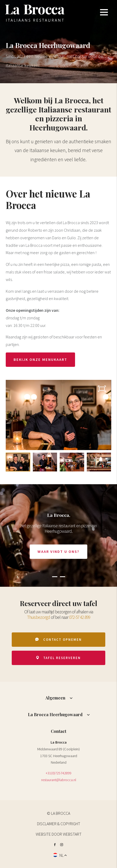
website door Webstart (59, 834)
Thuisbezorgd (39, 617)
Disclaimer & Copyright (59, 824)
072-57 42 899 (79, 617)
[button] (55, 576)
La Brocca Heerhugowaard (55, 714)
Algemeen (55, 698)
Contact (58, 731)
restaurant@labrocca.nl (59, 780)
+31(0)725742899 (58, 773)
